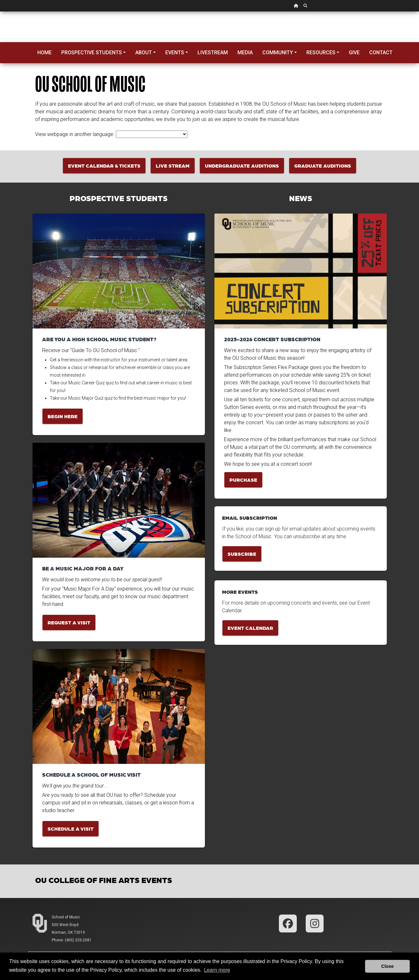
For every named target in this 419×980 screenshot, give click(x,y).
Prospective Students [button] (92, 53)
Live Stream (173, 166)
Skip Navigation (0, 12)
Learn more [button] (217, 970)
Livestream (213, 53)
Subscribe (242, 554)
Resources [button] (321, 53)
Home (45, 53)
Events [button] (175, 53)
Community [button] (278, 53)
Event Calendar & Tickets (104, 166)
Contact (381, 53)
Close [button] (388, 966)
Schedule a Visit (71, 829)
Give (354, 53)
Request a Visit (69, 622)
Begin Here (63, 416)
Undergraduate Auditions (242, 166)
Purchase (243, 480)
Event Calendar (250, 628)
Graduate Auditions (323, 166)
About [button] (144, 53)
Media (245, 53)
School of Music (66, 917)
